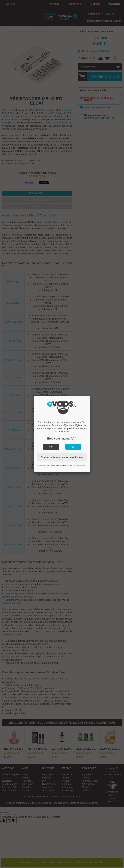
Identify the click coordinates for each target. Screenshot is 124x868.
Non (51, 447)
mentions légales (79, 465)
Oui (73, 447)
